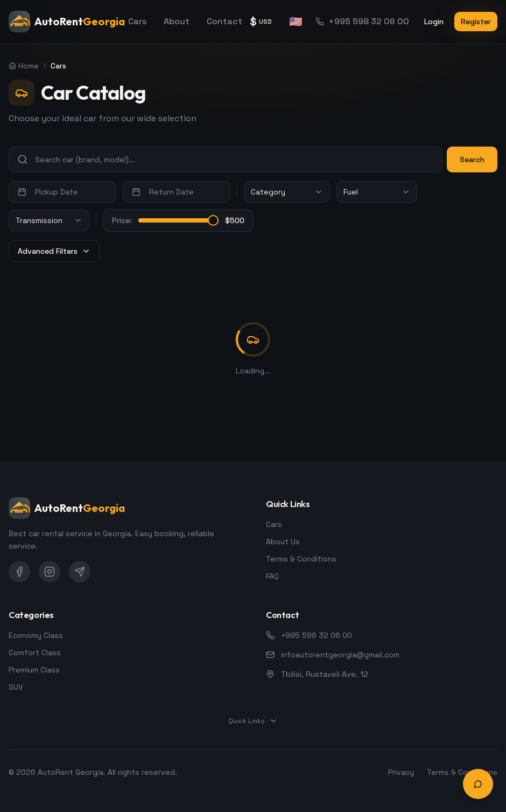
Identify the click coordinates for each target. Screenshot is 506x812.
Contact (224, 21)
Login (434, 22)
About (177, 21)
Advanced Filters (54, 251)
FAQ (272, 576)
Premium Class (34, 670)
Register (476, 22)
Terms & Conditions (301, 559)
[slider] (213, 220)
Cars (137, 21)
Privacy (401, 772)
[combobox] (287, 192)
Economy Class (36, 635)
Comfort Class (35, 653)
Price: (122, 220)
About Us (283, 542)
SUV (16, 687)
